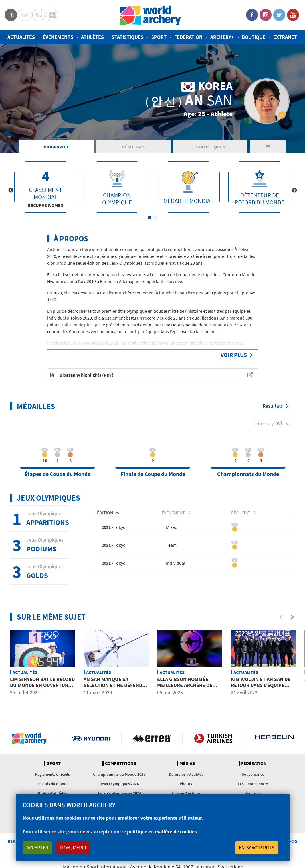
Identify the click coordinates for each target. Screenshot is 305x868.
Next (294, 190)
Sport (159, 37)
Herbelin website (274, 738)
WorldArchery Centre (52, 15)
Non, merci (73, 848)
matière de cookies (176, 832)
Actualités (21, 37)
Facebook (252, 15)
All (280, 423)
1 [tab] (150, 218)
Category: (264, 423)
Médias (187, 763)
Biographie (56, 147)
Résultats (133, 147)
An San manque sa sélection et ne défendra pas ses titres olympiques (116, 688)
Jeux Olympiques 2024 (119, 784)
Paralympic (39, 15)
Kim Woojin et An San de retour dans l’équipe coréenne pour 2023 (261, 685)
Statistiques (128, 37)
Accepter (37, 848)
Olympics (25, 15)
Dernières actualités (186, 774)
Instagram (266, 15)
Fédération (188, 37)
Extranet (285, 37)
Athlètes (92, 37)
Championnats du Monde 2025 (119, 774)
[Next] (292, 617)
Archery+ (222, 37)
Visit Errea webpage (152, 738)
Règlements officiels (52, 774)
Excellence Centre (253, 784)
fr (11, 15)
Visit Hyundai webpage (91, 738)
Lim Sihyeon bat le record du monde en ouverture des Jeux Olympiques (42, 685)
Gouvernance (253, 774)
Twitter (279, 15)
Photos (186, 784)
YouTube (293, 15)
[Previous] (281, 617)
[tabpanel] (46, 187)
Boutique (254, 37)
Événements (58, 37)
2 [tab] (155, 218)
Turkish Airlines (213, 738)
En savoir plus (257, 848)
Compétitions (121, 763)
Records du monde (52, 784)
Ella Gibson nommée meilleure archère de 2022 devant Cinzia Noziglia (185, 688)
